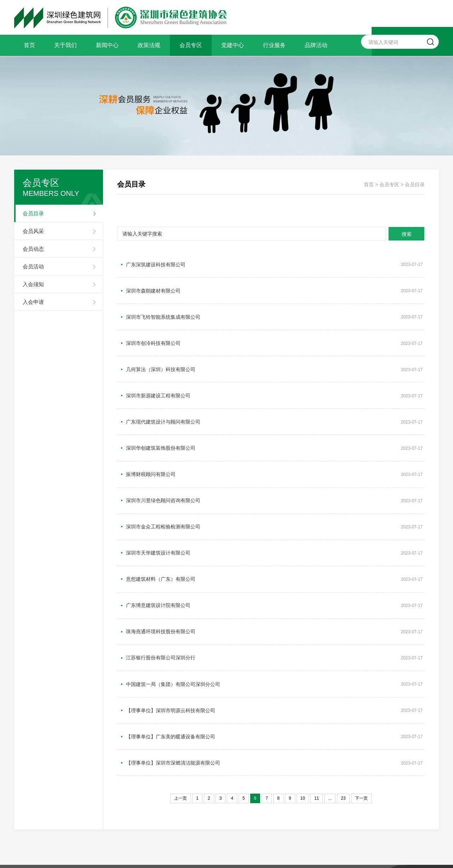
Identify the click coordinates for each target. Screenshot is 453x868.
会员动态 (33, 249)
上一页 (180, 706)
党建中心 (233, 45)
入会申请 (33, 302)
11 (317, 706)
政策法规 (149, 45)
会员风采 (33, 231)
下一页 (361, 706)
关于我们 (65, 45)
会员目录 (33, 213)
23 (343, 706)
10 (303, 706)
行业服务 (274, 45)
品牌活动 (316, 45)
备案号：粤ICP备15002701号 (239, 803)
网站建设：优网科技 (302, 803)
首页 (29, 45)
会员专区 (191, 45)
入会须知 (33, 284)
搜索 (403, 234)
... (330, 706)
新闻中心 (107, 45)
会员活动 (33, 266)
